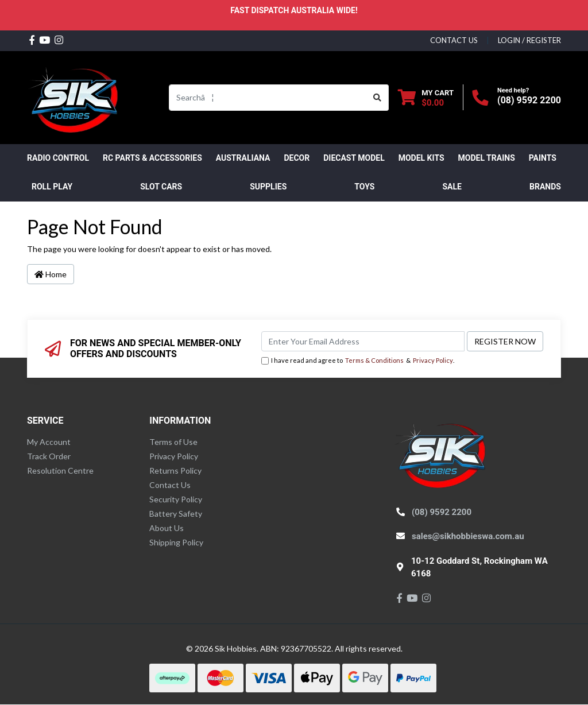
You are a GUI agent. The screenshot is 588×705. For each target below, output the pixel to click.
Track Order (49, 456)
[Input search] (268, 98)
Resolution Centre (60, 470)
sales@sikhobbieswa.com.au (468, 536)
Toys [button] (364, 187)
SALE (452, 187)
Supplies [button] (268, 187)
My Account (49, 442)
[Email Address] (363, 341)
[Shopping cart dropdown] (426, 97)
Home (51, 274)
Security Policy (176, 499)
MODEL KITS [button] (421, 158)
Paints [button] (543, 158)
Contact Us (170, 485)
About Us (167, 528)
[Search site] (378, 98)
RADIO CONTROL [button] (58, 158)
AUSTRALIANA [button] (243, 158)
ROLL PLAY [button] (52, 187)
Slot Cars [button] (161, 187)
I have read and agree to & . (358, 361)
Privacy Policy (433, 360)
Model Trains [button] (487, 158)
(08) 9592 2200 (529, 100)
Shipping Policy (176, 542)
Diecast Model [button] (354, 158)
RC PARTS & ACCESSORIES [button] (152, 158)
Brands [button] (545, 187)
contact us (454, 40)
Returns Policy (175, 470)
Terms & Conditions (374, 360)
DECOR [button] (297, 158)
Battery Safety (176, 514)
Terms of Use (173, 442)
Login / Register (529, 40)
